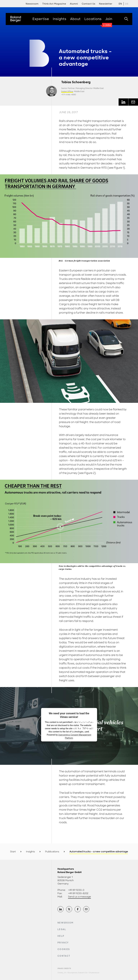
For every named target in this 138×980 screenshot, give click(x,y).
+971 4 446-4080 (69, 95)
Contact (64, 956)
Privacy (63, 943)
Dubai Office (67, 91)
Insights (30, 852)
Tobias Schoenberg (76, 82)
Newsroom (66, 923)
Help (61, 936)
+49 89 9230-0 (76, 890)
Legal (62, 929)
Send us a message (79, 897)
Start (13, 852)
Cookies (64, 949)
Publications (52, 852)
